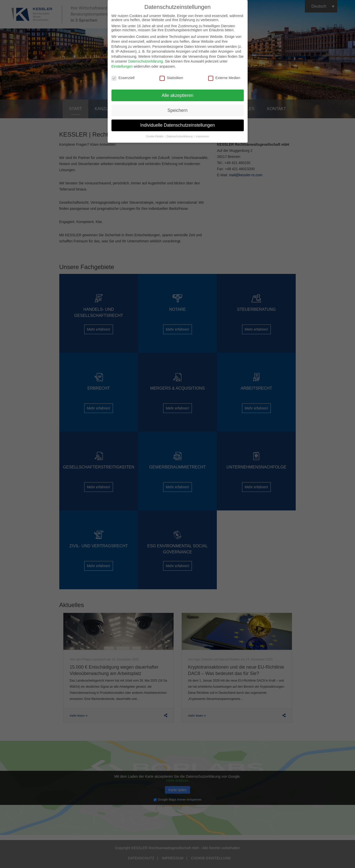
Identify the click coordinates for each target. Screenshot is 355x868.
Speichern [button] (177, 108)
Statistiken (171, 76)
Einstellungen (122, 64)
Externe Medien (224, 76)
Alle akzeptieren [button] (177, 93)
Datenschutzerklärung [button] (180, 134)
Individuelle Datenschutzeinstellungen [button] (177, 123)
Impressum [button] (202, 134)
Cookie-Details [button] (155, 134)
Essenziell (123, 76)
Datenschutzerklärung (146, 59)
